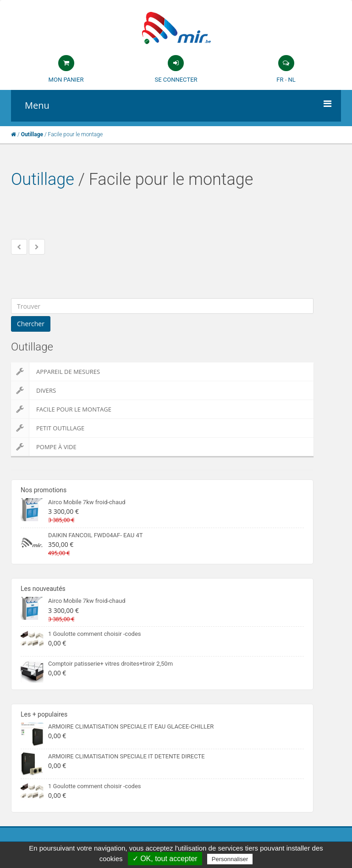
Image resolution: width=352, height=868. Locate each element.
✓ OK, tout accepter (165, 859)
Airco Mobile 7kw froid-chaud (87, 502)
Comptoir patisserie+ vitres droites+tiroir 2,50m (110, 664)
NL (291, 80)
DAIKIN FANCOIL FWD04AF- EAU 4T (95, 535)
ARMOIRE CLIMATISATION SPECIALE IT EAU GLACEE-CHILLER (131, 726)
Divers (33, 390)
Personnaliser (230, 859)
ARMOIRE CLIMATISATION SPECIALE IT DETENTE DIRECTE (126, 756)
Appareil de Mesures (55, 372)
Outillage (43, 179)
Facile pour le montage (61, 409)
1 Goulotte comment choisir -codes (95, 634)
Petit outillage (48, 428)
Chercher (31, 324)
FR (280, 80)
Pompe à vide (44, 447)
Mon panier (66, 80)
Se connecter (176, 80)
